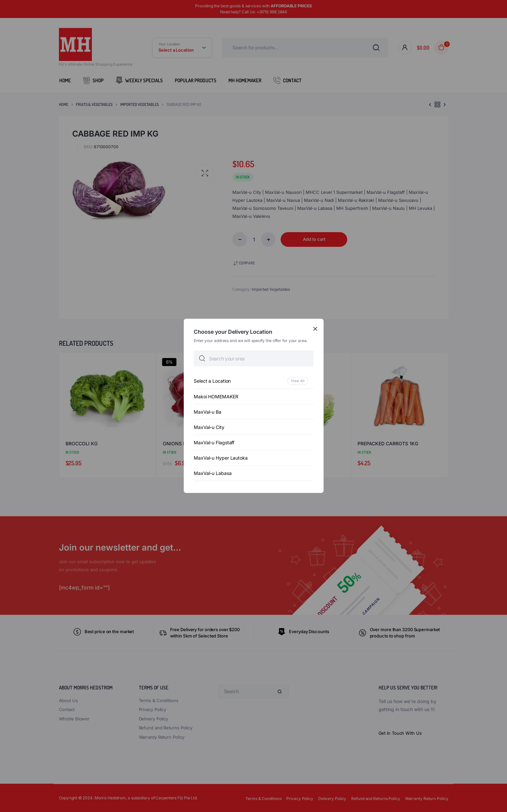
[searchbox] (254, 359)
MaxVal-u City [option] (209, 427)
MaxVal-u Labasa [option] (213, 473)
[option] (254, 381)
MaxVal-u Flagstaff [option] (214, 443)
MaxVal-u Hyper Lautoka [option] (221, 458)
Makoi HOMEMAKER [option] (216, 397)
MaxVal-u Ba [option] (208, 412)
